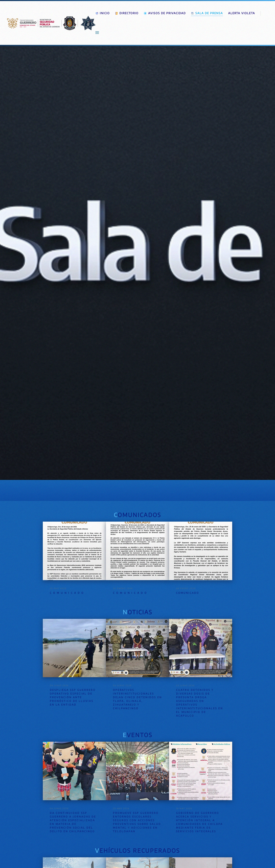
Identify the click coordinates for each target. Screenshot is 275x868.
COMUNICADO (188, 593)
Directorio (127, 13)
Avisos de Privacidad (165, 13)
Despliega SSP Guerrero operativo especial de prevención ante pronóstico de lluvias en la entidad (73, 697)
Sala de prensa (207, 13)
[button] (97, 33)
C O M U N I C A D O (67, 593)
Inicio (103, 13)
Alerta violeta (242, 13)
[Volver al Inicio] (51, 23)
